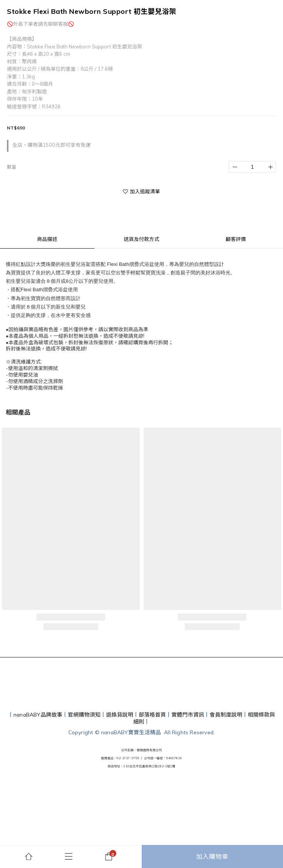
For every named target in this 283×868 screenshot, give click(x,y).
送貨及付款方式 (141, 239)
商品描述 (47, 239)
